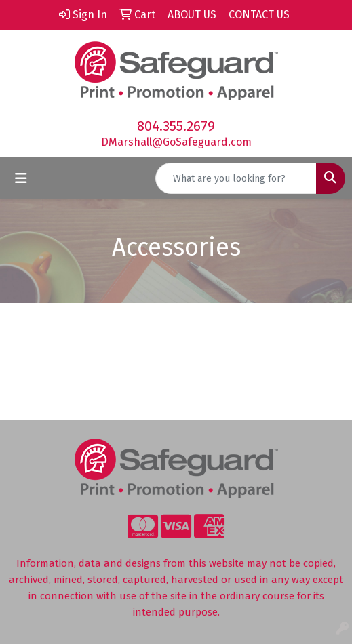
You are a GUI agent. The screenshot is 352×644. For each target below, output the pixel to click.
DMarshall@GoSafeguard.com (176, 142)
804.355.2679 (176, 126)
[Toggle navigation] (21, 178)
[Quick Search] (236, 178)
